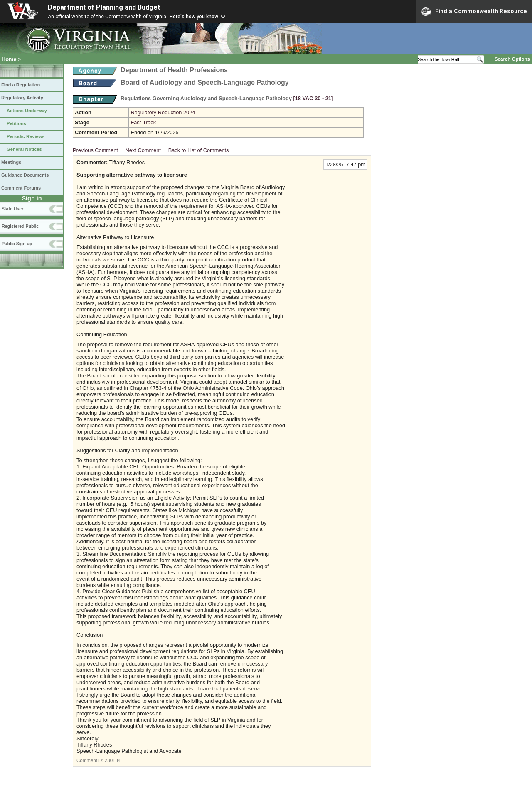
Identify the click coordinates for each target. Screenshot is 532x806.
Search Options (512, 59)
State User (12, 209)
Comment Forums (21, 188)
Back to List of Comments (199, 150)
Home (9, 59)
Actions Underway (27, 111)
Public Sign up (17, 244)
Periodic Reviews (26, 136)
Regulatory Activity (22, 98)
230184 (113, 760)
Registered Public (20, 226)
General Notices (24, 149)
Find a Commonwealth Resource (474, 12)
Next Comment (143, 150)
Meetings (11, 162)
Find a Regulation (21, 85)
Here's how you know (194, 17)
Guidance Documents (25, 175)
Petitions (16, 123)
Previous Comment (95, 150)
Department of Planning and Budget (104, 7)
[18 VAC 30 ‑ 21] (313, 98)
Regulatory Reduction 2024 (163, 112)
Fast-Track (143, 122)
